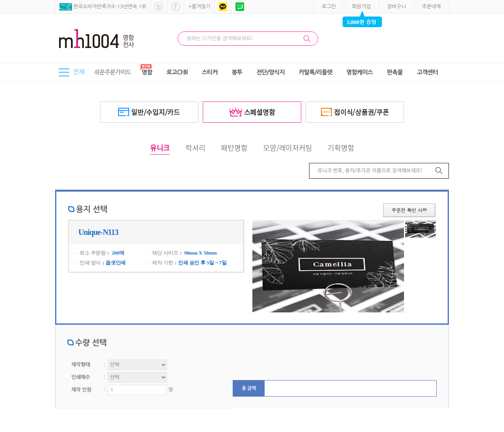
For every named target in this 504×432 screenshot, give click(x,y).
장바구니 (397, 6)
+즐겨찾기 (199, 6)
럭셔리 (195, 148)
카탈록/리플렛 (316, 72)
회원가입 (361, 6)
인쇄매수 (81, 377)
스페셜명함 (252, 112)
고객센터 (427, 72)
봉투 (237, 72)
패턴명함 (234, 148)
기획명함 (341, 148)
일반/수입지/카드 (149, 112)
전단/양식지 (271, 72)
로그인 (329, 6)
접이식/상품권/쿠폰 (355, 112)
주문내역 (432, 6)
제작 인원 (81, 390)
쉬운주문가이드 (112, 72)
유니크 (160, 148)
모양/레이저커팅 (287, 148)
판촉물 (395, 72)
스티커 (209, 72)
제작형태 (81, 365)
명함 (147, 72)
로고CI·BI (177, 72)
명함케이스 (360, 72)
